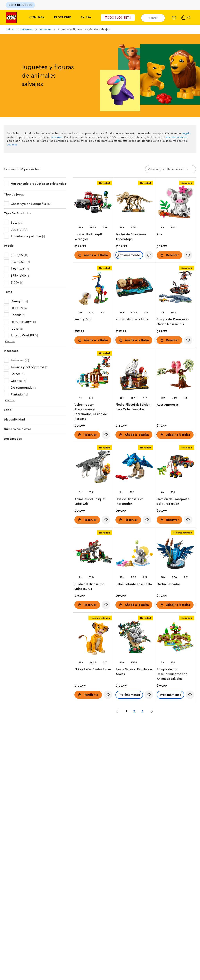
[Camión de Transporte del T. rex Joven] (175, 469)
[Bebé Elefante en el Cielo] (134, 554)
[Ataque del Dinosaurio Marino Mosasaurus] (175, 289)
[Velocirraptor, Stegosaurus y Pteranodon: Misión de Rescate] (93, 375)
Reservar (172, 255)
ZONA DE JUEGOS (20, 5)
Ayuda (86, 17)
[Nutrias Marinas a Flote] (134, 289)
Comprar (37, 17)
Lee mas (12, 145)
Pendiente (91, 695)
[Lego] (11, 17)
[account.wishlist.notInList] (149, 255)
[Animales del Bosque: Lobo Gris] (93, 469)
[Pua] (175, 204)
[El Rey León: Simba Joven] (93, 639)
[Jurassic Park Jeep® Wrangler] (93, 204)
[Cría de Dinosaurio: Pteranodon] (134, 469)
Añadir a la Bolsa (96, 255)
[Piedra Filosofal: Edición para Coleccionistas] (134, 375)
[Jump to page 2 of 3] (152, 711)
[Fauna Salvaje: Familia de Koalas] (134, 639)
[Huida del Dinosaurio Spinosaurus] (93, 554)
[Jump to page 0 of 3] (117, 711)
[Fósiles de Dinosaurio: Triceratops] (134, 204)
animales (57, 137)
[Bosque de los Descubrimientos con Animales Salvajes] (175, 639)
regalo (187, 134)
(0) (185, 18)
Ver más (10, 342)
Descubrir (62, 17)
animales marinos (176, 137)
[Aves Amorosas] (175, 375)
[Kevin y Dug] (93, 289)
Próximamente (129, 255)
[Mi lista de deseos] (174, 18)
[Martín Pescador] (175, 554)
